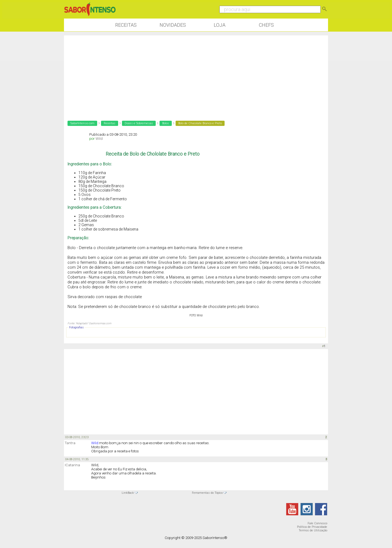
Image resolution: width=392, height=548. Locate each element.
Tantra (70, 443)
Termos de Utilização (313, 530)
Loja (220, 25)
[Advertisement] (196, 74)
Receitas (126, 25)
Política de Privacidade (312, 527)
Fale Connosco (317, 523)
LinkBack (128, 493)
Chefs (266, 25)
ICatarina (72, 465)
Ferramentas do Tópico (207, 493)
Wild (99, 139)
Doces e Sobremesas (139, 123)
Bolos (166, 123)
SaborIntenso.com (82, 123)
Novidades (173, 25)
